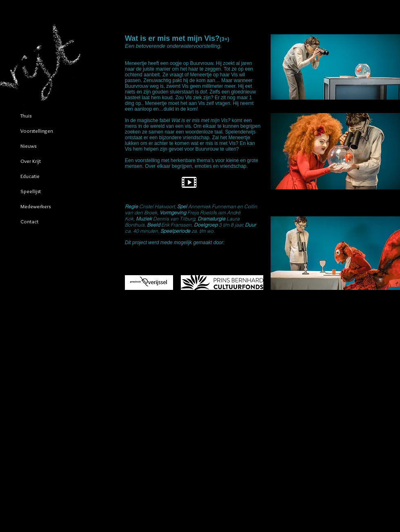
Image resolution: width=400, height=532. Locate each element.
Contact (29, 221)
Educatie (30, 176)
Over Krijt (31, 161)
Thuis (26, 116)
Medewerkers (36, 206)
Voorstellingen (37, 131)
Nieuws (28, 146)
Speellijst (31, 191)
